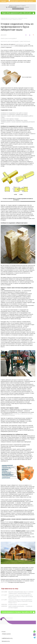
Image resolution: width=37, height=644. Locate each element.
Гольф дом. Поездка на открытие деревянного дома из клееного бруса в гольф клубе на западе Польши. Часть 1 (21, 596)
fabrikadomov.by (6, 641)
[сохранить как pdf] (33, 35)
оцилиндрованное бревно (7, 415)
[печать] (30, 35)
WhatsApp (19, 7)
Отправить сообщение (18, 9)
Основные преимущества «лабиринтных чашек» (14, 120)
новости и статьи (9, 18)
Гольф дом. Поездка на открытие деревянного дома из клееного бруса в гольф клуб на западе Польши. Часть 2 (20, 601)
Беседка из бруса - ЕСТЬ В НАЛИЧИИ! (18, 604)
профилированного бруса (22, 44)
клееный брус (16, 414)
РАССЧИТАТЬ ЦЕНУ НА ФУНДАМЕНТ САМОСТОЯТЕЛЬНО (15, 41)
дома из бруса (4, 582)
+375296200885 (11, 7)
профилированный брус (26, 414)
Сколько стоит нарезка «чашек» (10, 119)
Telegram (27, 7)
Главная (3, 18)
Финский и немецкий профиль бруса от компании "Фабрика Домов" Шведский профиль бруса (21, 592)
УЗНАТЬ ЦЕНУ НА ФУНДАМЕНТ (9, 38)
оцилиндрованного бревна (8, 46)
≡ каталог (3, 1)
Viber (23, 7)
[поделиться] (26, 35)
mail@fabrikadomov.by (7, 638)
